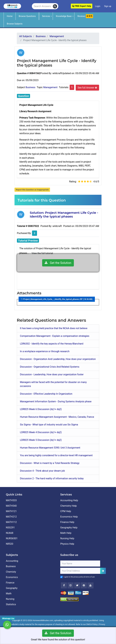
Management (50, 87)
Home (10, 16)
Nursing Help (67, 538)
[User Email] (80, 571)
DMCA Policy (92, 624)
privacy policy (79, 577)
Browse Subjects (15, 24)
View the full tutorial (42, 253)
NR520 (10, 544)
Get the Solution (58, 263)
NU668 (10, 533)
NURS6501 (12, 538)
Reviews (85, 16)
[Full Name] (80, 564)
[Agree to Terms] (61, 577)
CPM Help (66, 511)
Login (98, 6)
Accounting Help (69, 500)
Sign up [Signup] (108, 6)
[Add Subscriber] (103, 571)
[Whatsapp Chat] (7, 625)
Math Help (66, 533)
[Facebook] (64, 585)
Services (46, 16)
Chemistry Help (68, 506)
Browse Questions (27, 16)
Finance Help (67, 522)
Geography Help (69, 528)
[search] (55, 6)
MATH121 (11, 511)
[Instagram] (71, 585)
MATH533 (11, 500)
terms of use (90, 577)
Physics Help (67, 544)
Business (30, 87)
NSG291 (10, 528)
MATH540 (11, 506)
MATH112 (11, 522)
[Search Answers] (42, 6)
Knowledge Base (64, 16)
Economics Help (69, 517)
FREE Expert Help (82, 6)
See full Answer (87, 88)
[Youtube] (84, 585)
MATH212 (11, 517)
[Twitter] (77, 585)
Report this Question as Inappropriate (32, 190)
